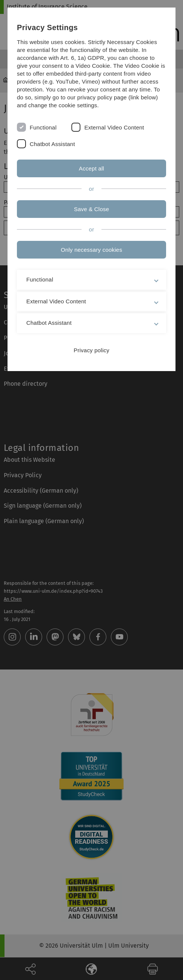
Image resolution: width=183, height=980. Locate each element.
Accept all (91, 168)
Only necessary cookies (91, 250)
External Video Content (114, 127)
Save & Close (92, 209)
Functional (43, 127)
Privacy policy (91, 350)
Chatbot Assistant (52, 144)
